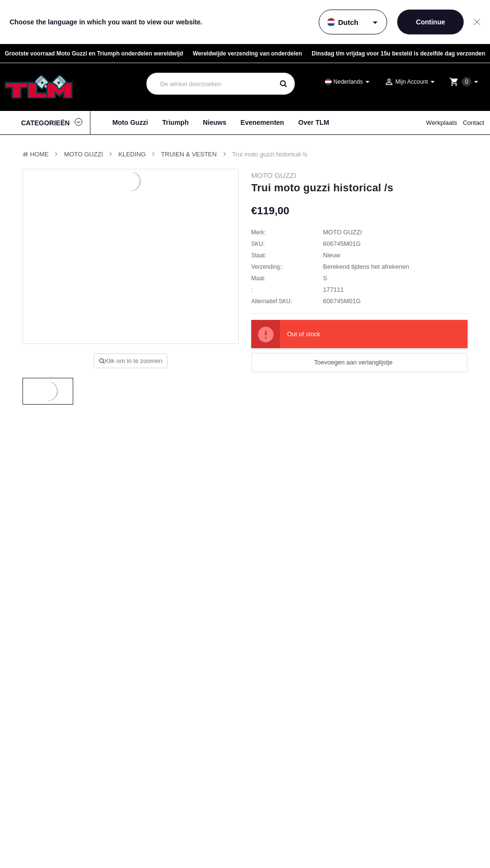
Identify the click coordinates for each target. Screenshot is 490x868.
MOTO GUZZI (84, 154)
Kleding (132, 154)
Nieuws (215, 122)
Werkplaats (441, 123)
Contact (473, 123)
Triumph (175, 122)
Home (39, 154)
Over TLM (314, 122)
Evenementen (262, 122)
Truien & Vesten (189, 154)
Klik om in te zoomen (131, 361)
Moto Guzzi (130, 122)
